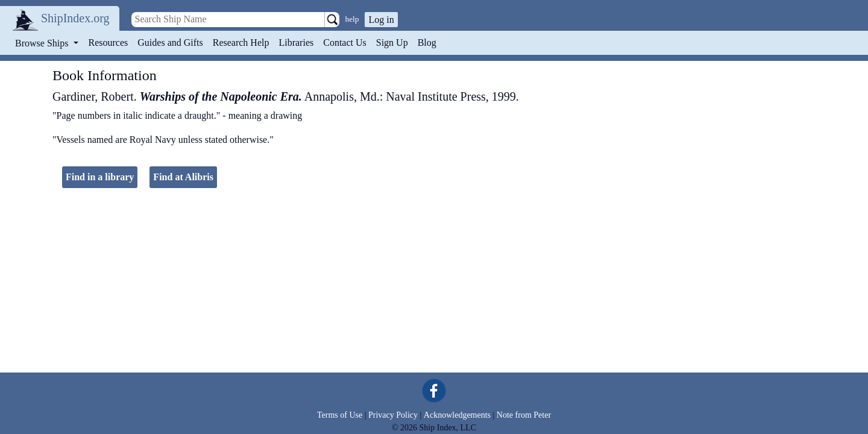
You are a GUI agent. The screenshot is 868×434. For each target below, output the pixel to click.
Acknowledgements (457, 415)
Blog (427, 42)
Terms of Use (340, 415)
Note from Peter (524, 415)
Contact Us (345, 42)
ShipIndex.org (75, 18)
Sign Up (392, 42)
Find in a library (100, 177)
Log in (381, 20)
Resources (108, 42)
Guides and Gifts (170, 42)
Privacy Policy (393, 415)
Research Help (241, 42)
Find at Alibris (183, 177)
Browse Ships (43, 43)
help (352, 19)
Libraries (296, 42)
